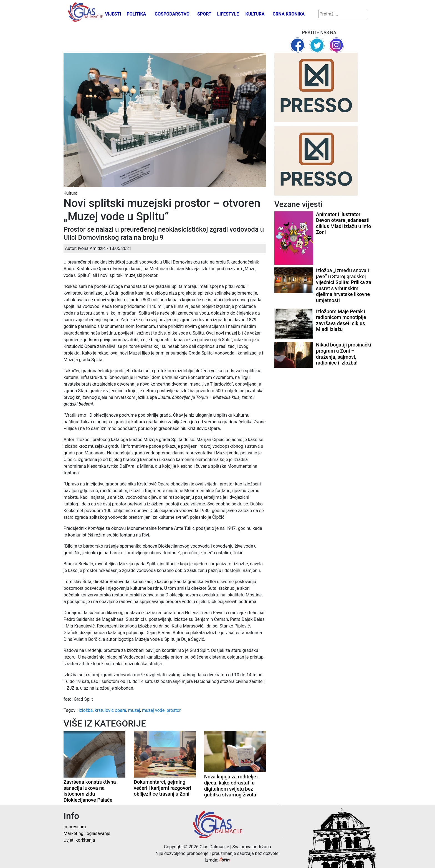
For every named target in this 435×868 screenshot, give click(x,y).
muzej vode (153, 710)
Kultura (255, 14)
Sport (204, 14)
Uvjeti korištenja (79, 840)
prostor (173, 710)
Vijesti (113, 14)
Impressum (75, 827)
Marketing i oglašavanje (87, 833)
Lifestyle (228, 14)
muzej (134, 710)
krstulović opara (110, 710)
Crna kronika (289, 14)
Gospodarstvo (172, 14)
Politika (136, 14)
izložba (86, 710)
